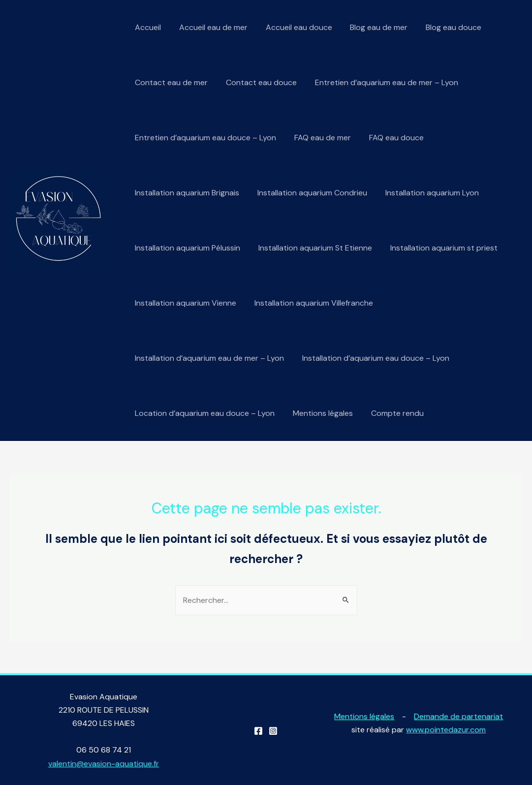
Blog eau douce (443, 27)
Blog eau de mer (371, 27)
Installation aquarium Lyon (426, 193)
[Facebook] (258, 731)
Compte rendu (391, 413)
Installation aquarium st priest (438, 248)
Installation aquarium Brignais (186, 193)
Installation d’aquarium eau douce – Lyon (372, 358)
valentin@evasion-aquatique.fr (104, 764)
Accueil (147, 27)
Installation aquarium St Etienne (312, 248)
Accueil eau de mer (210, 27)
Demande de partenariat (458, 716)
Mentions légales (319, 413)
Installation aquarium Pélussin (187, 248)
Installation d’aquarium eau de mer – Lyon (208, 358)
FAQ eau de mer (319, 138)
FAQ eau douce (391, 138)
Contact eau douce (258, 82)
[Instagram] (273, 731)
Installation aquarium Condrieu (309, 193)
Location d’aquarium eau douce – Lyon (204, 413)
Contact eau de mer (170, 82)
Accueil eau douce (293, 27)
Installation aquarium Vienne (185, 303)
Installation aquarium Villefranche (310, 303)
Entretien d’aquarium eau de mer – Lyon (381, 82)
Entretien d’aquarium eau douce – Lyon (204, 138)
